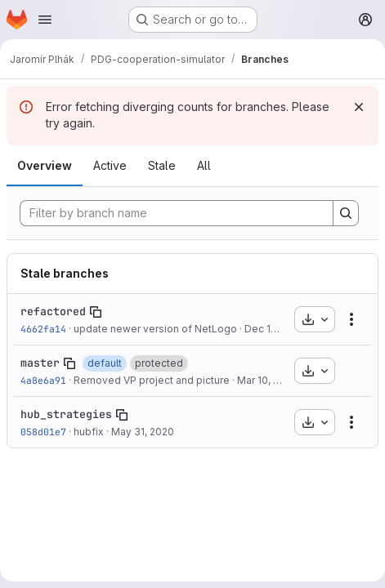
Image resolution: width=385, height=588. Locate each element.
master (40, 363)
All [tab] (204, 165)
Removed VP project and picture (152, 380)
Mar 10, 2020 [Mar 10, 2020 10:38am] (267, 380)
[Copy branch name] (96, 312)
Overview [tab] (45, 165)
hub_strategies (66, 414)
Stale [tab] (162, 165)
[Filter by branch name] (177, 213)
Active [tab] (110, 165)
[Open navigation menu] (45, 20)
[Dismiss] (359, 107)
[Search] (346, 213)
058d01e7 (43, 432)
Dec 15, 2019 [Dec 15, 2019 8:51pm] (275, 329)
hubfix (89, 432)
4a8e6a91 (43, 380)
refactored (53, 311)
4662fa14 (43, 329)
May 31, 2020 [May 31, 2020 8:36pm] (143, 432)
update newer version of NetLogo (155, 329)
